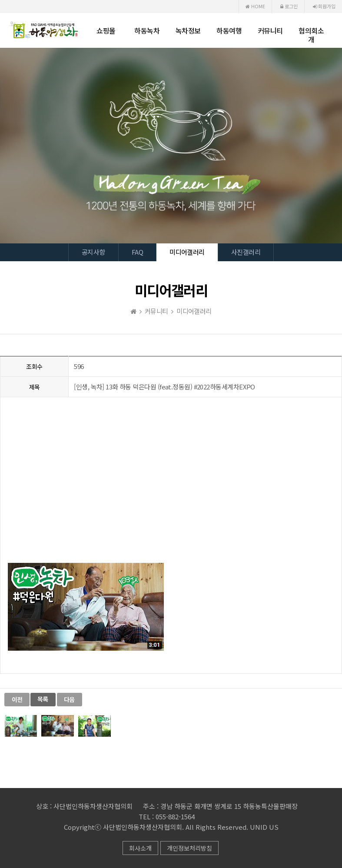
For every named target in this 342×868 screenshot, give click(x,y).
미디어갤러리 (187, 252)
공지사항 (93, 252)
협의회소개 (311, 35)
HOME (255, 6)
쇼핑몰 (106, 30)
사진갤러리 (246, 252)
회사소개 (140, 848)
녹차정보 (188, 30)
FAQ (137, 252)
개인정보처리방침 (189, 848)
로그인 (289, 6)
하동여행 (229, 30)
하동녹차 (147, 30)
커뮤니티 (270, 30)
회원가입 (324, 6)
